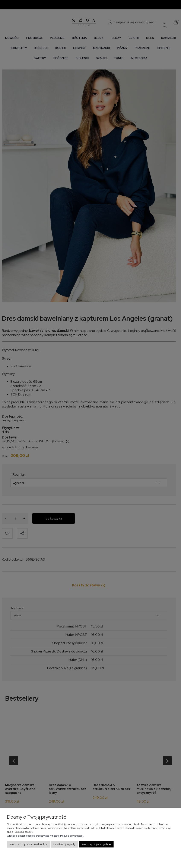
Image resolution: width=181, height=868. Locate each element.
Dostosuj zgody (64, 844)
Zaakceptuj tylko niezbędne (28, 844)
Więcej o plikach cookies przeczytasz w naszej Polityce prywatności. (45, 836)
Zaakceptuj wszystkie (96, 844)
